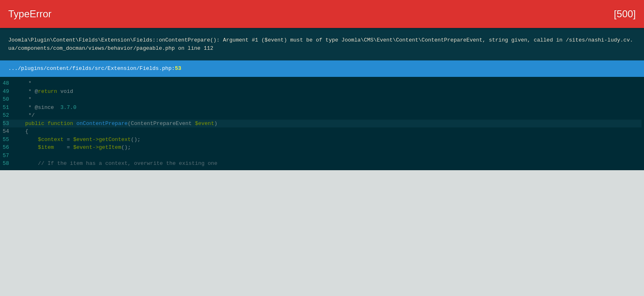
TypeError (30, 14)
